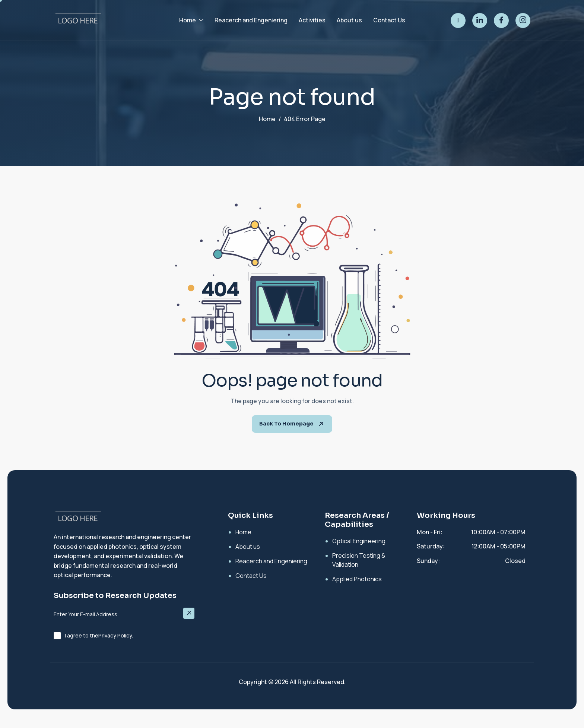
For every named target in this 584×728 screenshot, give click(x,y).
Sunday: (428, 561)
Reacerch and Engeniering (251, 20)
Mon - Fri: (430, 532)
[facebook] (501, 20)
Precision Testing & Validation (359, 560)
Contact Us (389, 20)
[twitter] (458, 20)
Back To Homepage (292, 424)
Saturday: (431, 546)
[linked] (480, 20)
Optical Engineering (359, 541)
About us (349, 20)
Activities (312, 20)
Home (191, 20)
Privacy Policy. (116, 635)
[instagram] (523, 20)
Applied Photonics (357, 579)
